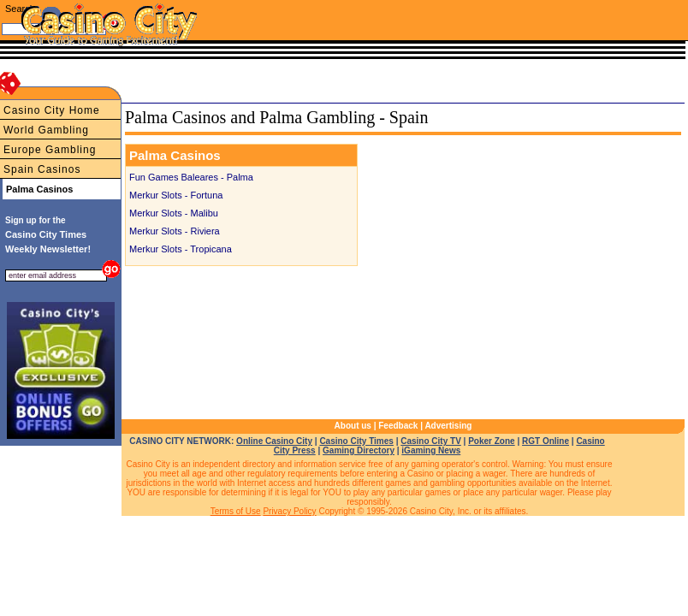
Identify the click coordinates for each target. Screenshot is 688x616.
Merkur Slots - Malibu (174, 213)
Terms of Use (236, 511)
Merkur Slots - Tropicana (181, 249)
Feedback (398, 426)
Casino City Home (52, 110)
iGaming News (431, 450)
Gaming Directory (359, 450)
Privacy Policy (289, 511)
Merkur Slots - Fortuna (176, 195)
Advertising (448, 426)
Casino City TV (431, 441)
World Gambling (46, 130)
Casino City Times (356, 441)
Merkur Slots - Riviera (175, 231)
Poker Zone (491, 441)
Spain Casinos (42, 169)
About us (353, 426)
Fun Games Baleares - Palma (191, 177)
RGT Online (546, 441)
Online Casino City (274, 441)
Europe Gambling (50, 150)
